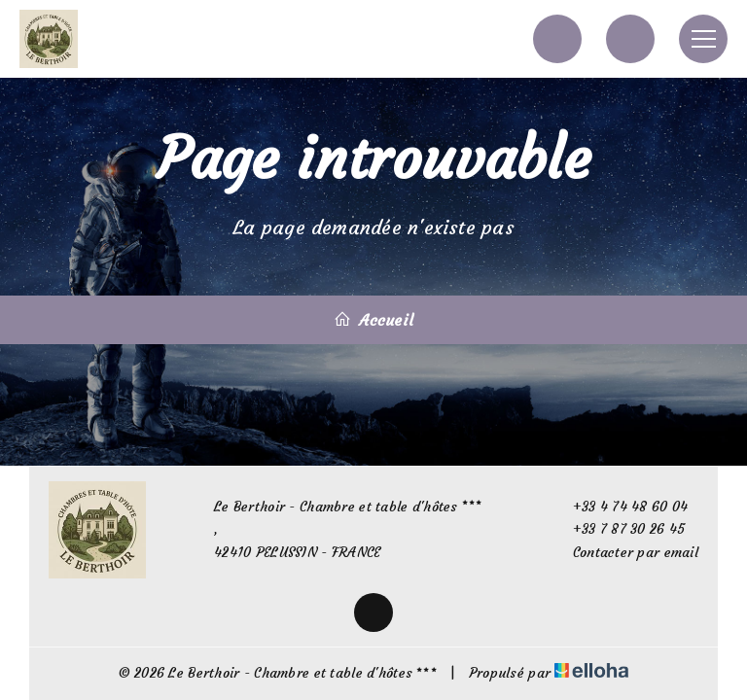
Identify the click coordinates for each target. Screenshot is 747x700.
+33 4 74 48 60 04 (620, 507)
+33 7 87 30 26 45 (618, 529)
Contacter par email (624, 553)
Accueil (373, 320)
